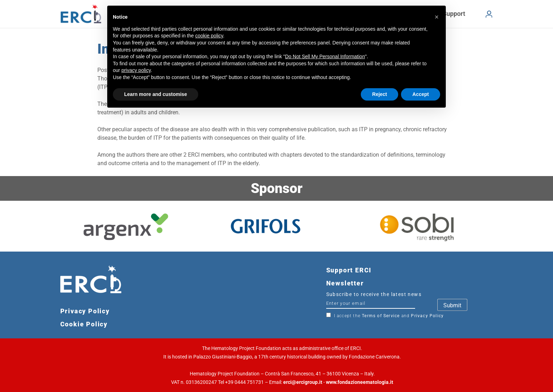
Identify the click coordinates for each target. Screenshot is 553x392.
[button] (437, 17)
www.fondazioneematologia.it (360, 382)
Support (454, 14)
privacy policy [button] (136, 70)
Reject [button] (379, 94)
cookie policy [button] (209, 36)
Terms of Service (381, 316)
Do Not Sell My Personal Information (325, 56)
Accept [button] (421, 94)
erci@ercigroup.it (303, 382)
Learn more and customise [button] (156, 94)
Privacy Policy (427, 316)
